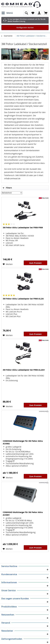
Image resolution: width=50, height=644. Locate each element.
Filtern (7, 188)
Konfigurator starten (25, 28)
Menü (7, 13)
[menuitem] (7, 13)
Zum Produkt (35, 263)
